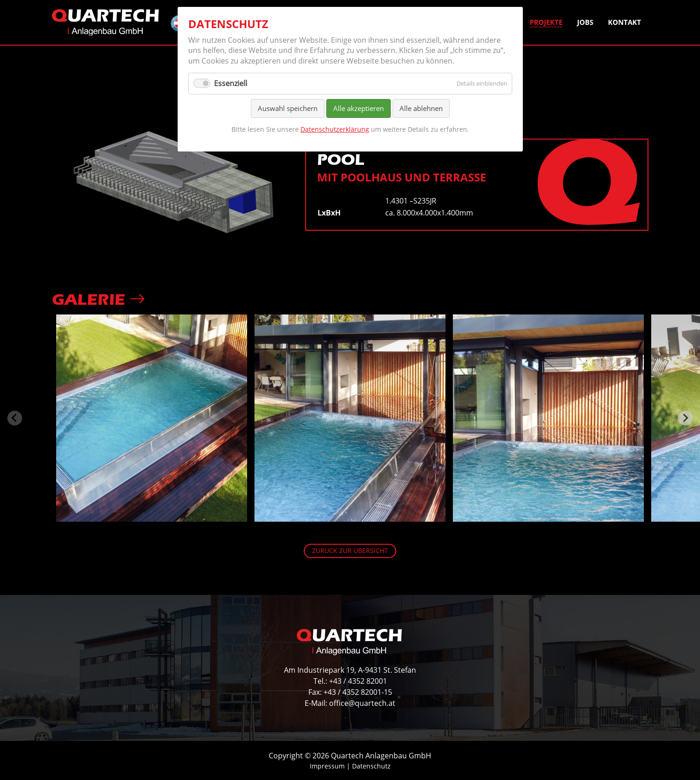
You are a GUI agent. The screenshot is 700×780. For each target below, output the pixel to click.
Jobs (585, 22)
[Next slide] (685, 418)
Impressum (327, 766)
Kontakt (625, 22)
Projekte (546, 22)
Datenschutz (371, 766)
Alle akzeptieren (359, 108)
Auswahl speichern (288, 108)
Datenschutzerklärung (335, 129)
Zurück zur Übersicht (350, 550)
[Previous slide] (15, 418)
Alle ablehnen (421, 108)
